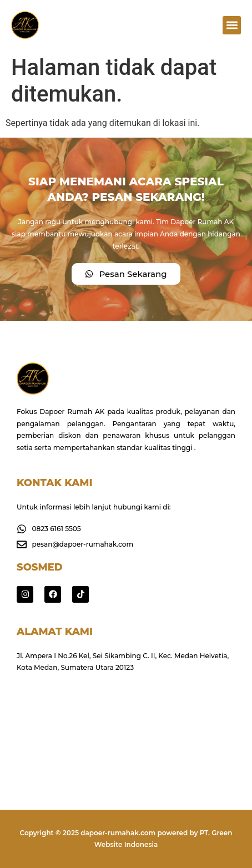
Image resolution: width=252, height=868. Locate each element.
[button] (232, 25)
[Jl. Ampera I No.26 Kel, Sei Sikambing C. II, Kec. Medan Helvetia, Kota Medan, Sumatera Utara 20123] (126, 726)
